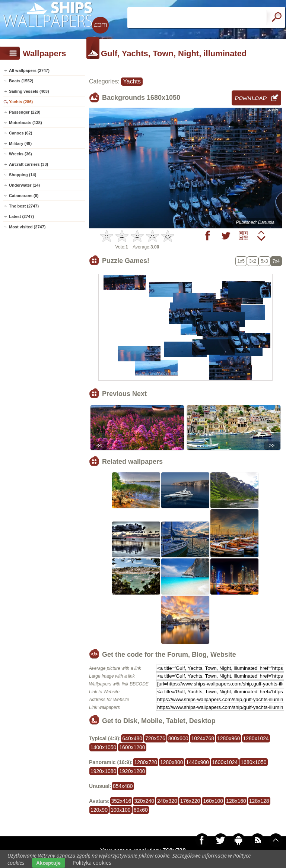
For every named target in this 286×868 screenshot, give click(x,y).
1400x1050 (103, 747)
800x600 (178, 738)
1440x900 (198, 762)
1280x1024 (256, 738)
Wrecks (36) (20, 154)
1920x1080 (103, 771)
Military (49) (20, 143)
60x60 (141, 810)
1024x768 (203, 738)
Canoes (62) (20, 133)
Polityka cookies (92, 863)
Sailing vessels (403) (29, 91)
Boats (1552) (21, 81)
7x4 (276, 261)
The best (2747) (24, 206)
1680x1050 (253, 762)
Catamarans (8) (24, 196)
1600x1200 (132, 747)
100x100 (121, 810)
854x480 (123, 786)
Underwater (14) (24, 185)
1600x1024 (225, 762)
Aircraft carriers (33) (28, 164)
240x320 (167, 801)
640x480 (132, 738)
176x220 (190, 801)
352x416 (121, 801)
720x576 (155, 738)
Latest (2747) (21, 216)
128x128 (259, 801)
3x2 (253, 261)
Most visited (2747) (27, 227)
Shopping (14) (23, 175)
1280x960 (229, 738)
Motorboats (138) (26, 123)
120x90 (99, 810)
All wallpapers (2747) (29, 70)
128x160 (236, 801)
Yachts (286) (21, 102)
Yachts (132, 81)
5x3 (264, 261)
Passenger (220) (25, 112)
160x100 (213, 801)
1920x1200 (132, 771)
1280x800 (172, 762)
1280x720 (146, 762)
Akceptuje (49, 863)
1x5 (241, 261)
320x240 (144, 801)
